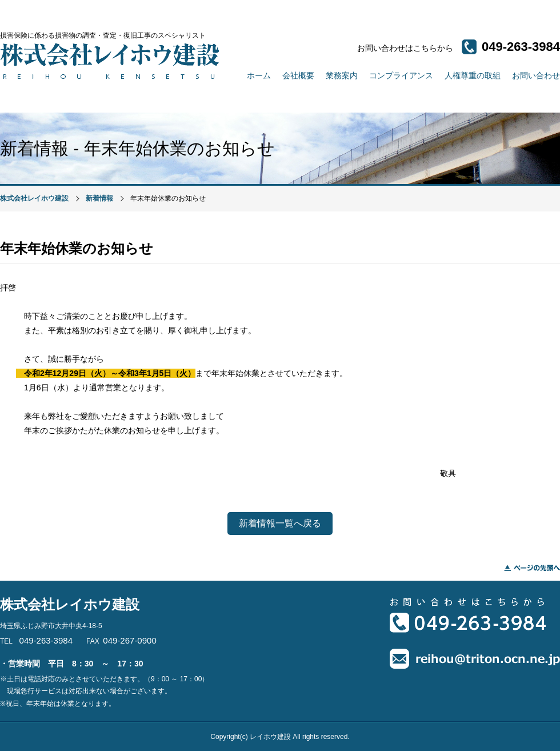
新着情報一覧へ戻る (280, 523)
